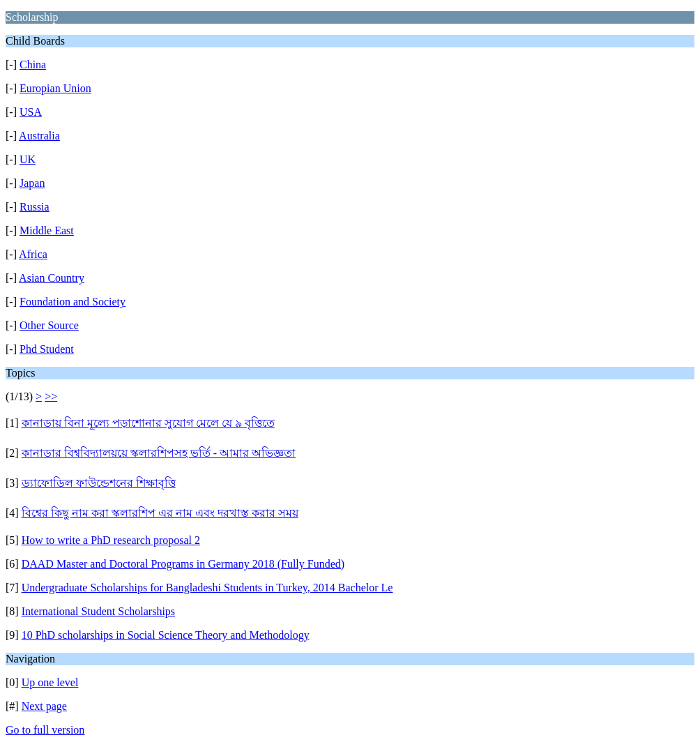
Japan (32, 183)
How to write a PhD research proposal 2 (111, 540)
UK (28, 159)
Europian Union (55, 88)
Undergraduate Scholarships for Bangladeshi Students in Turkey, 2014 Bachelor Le (207, 588)
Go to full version (45, 730)
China (33, 65)
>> (51, 396)
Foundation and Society (73, 302)
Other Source (49, 325)
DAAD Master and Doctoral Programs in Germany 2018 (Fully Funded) (183, 564)
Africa (33, 254)
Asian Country (52, 278)
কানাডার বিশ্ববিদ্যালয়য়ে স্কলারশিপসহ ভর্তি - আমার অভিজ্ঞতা (159, 453)
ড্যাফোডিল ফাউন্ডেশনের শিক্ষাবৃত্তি (99, 483)
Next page (44, 706)
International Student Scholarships (98, 611)
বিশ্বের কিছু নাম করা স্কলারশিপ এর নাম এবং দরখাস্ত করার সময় (160, 513)
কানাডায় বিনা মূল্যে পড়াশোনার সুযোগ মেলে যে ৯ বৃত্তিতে (148, 423)
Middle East (47, 230)
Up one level (50, 682)
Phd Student (47, 349)
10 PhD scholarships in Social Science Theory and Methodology (166, 635)
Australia (39, 136)
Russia (35, 207)
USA (31, 112)
